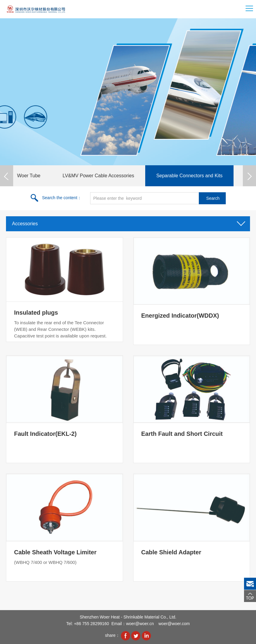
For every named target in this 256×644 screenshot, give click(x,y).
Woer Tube (29, 176)
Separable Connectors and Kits (189, 176)
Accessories (128, 222)
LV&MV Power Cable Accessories (98, 176)
